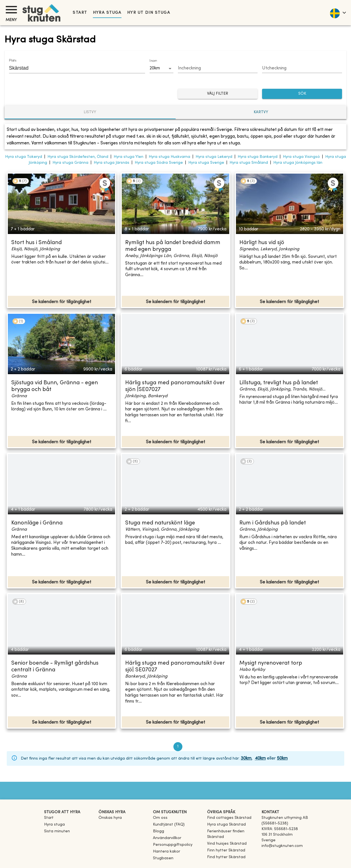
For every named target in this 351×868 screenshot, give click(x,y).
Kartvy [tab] (261, 112)
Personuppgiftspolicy (173, 845)
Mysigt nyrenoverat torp (271, 663)
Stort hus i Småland (36, 243)
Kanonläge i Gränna (37, 523)
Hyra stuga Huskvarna (169, 157)
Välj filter (218, 94)
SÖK (302, 94)
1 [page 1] (178, 747)
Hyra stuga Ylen (129, 157)
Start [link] (80, 13)
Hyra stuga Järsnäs (112, 163)
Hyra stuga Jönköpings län (298, 163)
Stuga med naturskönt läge (160, 523)
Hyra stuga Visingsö (301, 157)
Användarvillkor (167, 838)
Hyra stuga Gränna (70, 163)
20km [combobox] (155, 68)
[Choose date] (218, 69)
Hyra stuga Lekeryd (214, 157)
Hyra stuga (107, 13)
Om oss (160, 818)
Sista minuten (57, 831)
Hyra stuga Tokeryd (24, 157)
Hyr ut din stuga (149, 13)
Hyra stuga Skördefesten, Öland (78, 157)
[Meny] (11, 10)
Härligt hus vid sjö (262, 243)
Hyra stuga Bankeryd (258, 157)
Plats (13, 61)
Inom (153, 61)
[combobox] (73, 68)
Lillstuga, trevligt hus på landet (279, 383)
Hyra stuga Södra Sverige (159, 163)
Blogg (159, 831)
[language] (338, 13)
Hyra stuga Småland (249, 163)
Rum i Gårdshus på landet (273, 523)
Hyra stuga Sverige (206, 163)
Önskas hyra (110, 818)
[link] (229, 818)
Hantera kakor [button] (167, 852)
